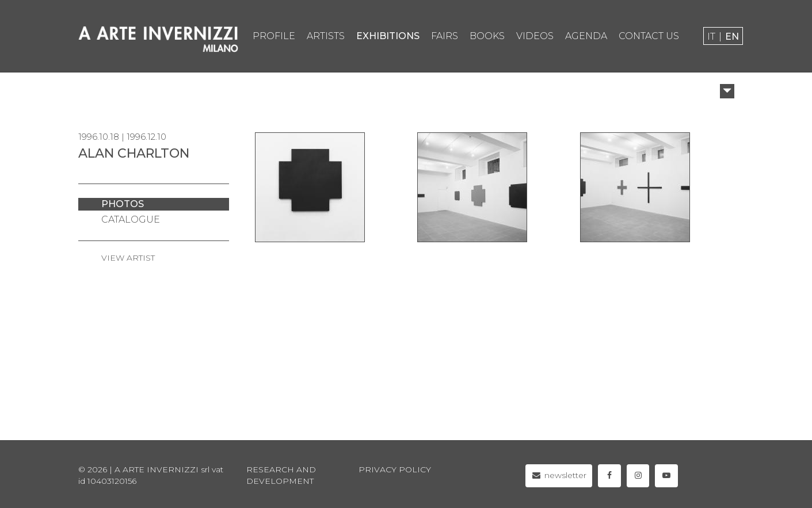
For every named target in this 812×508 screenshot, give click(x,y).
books (487, 36)
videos (535, 36)
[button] (727, 91)
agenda (586, 36)
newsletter (559, 475)
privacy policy (395, 469)
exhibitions (388, 36)
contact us (649, 36)
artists (326, 36)
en (732, 37)
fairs (445, 36)
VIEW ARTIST (128, 258)
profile (274, 36)
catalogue (131, 219)
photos (123, 204)
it (711, 37)
